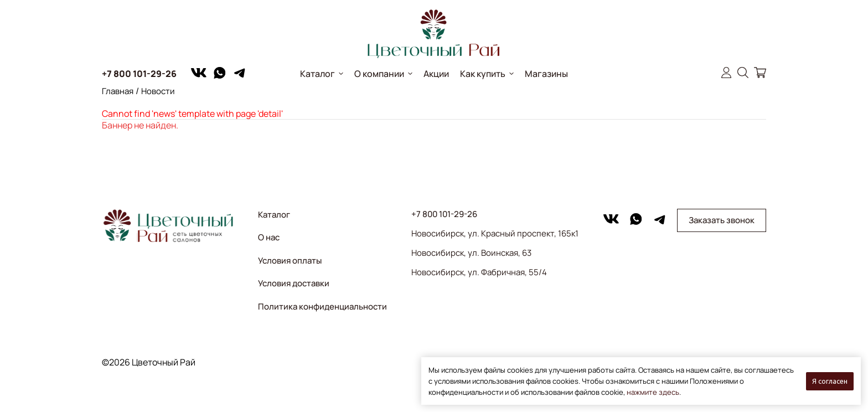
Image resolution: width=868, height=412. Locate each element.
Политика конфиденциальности (322, 307)
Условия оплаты (290, 261)
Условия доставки (294, 283)
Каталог (317, 74)
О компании (379, 74)
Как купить (483, 74)
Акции (436, 74)
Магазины (546, 74)
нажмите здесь (653, 392)
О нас (269, 237)
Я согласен (830, 381)
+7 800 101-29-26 (139, 74)
